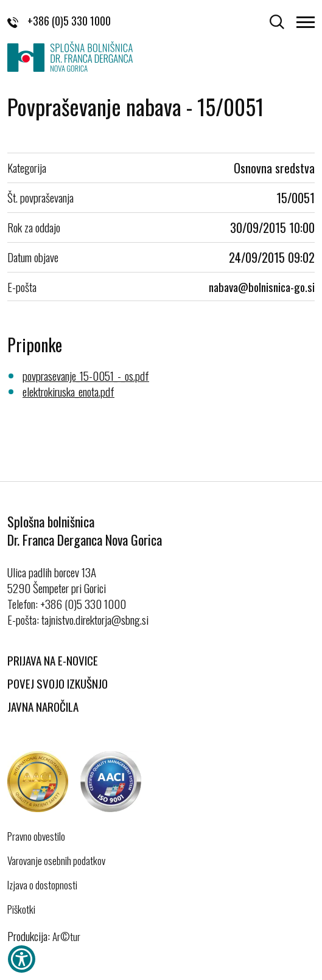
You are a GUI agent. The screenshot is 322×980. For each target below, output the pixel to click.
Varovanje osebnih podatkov (56, 861)
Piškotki (21, 909)
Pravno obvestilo (36, 836)
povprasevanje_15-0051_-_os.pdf (86, 375)
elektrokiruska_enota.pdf (68, 391)
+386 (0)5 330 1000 (59, 21)
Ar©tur (66, 937)
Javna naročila (43, 706)
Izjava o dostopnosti (42, 885)
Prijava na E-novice (53, 660)
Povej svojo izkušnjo (58, 683)
